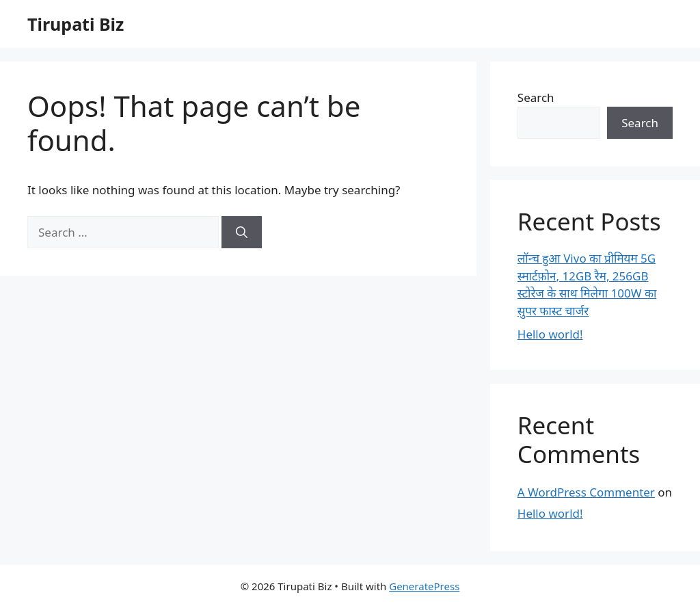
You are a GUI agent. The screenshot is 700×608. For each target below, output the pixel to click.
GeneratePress (424, 586)
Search (536, 97)
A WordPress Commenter (586, 492)
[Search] (242, 233)
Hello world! (550, 334)
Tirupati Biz (76, 24)
